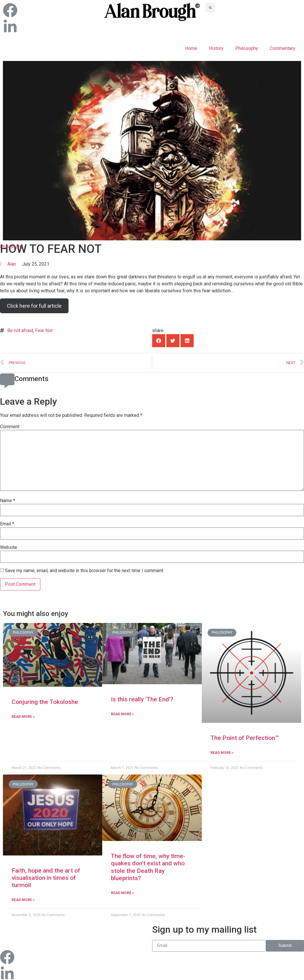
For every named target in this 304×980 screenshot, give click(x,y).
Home (191, 48)
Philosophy (247, 48)
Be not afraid (20, 330)
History (216, 48)
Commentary (283, 48)
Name (8, 501)
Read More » (23, 717)
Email (7, 524)
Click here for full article (34, 306)
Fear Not (44, 330)
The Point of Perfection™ (245, 738)
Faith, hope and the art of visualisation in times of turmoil (46, 878)
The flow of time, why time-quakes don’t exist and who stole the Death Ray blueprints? (148, 867)
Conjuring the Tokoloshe (45, 702)
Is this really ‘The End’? (142, 699)
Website (9, 547)
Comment (10, 427)
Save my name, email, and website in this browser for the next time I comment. (84, 571)
